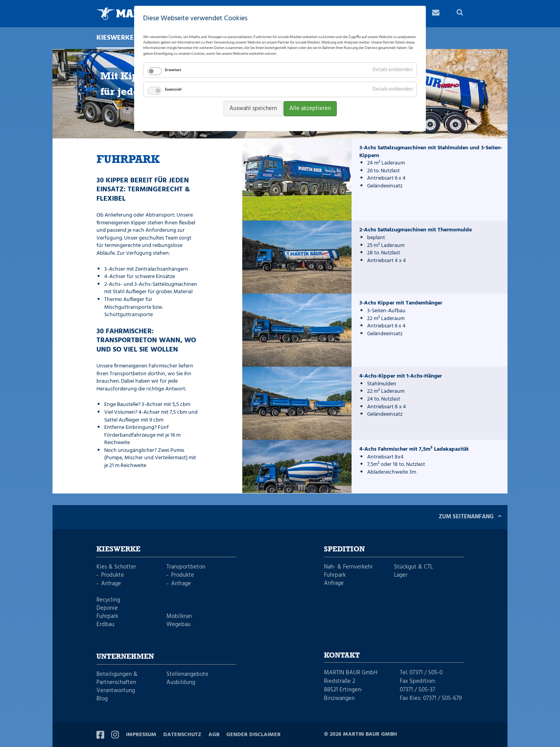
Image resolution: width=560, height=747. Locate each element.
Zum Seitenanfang (466, 517)
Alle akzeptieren (310, 108)
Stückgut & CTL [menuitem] (413, 567)
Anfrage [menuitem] (111, 584)
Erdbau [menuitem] (105, 625)
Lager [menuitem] (401, 575)
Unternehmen (125, 657)
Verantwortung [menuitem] (116, 691)
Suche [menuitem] (460, 14)
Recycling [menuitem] (108, 600)
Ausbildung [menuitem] (181, 683)
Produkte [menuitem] (113, 575)
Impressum (141, 735)
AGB (214, 735)
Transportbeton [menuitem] (186, 567)
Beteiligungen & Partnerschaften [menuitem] (117, 679)
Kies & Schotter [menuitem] (116, 567)
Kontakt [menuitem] (436, 13)
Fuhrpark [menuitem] (107, 617)
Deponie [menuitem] (107, 608)
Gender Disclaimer (254, 735)
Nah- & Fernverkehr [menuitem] (348, 567)
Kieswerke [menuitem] (119, 38)
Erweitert (173, 70)
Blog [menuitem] (102, 699)
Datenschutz (182, 735)
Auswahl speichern (253, 108)
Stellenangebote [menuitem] (187, 674)
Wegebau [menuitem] (178, 625)
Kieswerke (118, 549)
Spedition (344, 549)
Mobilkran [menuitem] (179, 617)
